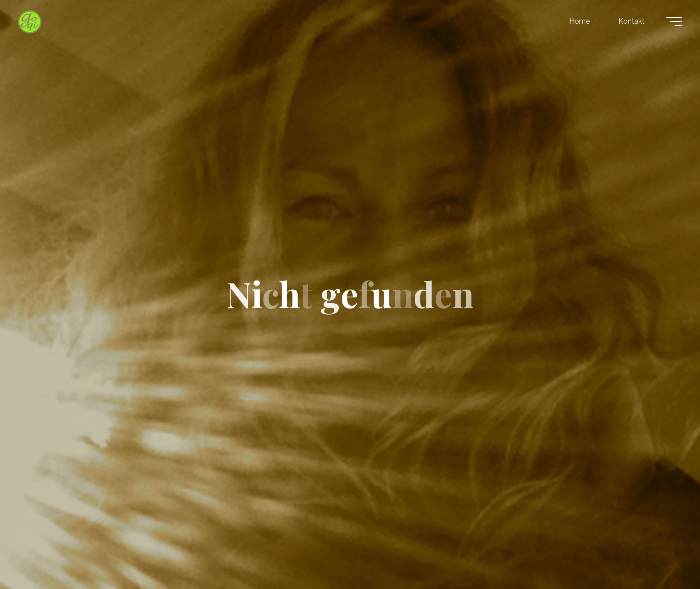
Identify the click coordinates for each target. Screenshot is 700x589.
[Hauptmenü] (674, 21)
